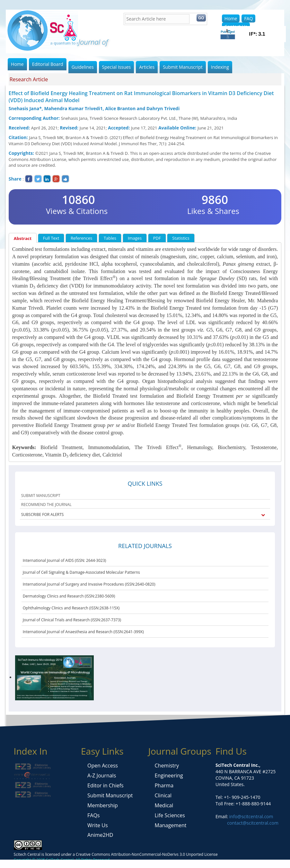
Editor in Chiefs (105, 785)
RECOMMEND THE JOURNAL (46, 505)
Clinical (163, 795)
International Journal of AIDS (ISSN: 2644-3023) (65, 560)
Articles (147, 67)
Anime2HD (100, 835)
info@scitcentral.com (250, 816)
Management (170, 825)
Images (135, 238)
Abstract (23, 238)
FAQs (93, 815)
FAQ (248, 18)
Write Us (97, 825)
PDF (157, 238)
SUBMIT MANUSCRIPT (41, 496)
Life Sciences (170, 815)
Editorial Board (48, 64)
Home (231, 18)
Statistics (181, 238)
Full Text (51, 238)
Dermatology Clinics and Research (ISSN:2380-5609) (69, 596)
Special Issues (117, 67)
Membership (103, 805)
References (81, 238)
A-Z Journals (102, 775)
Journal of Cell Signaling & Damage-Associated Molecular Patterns (81, 572)
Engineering (169, 775)
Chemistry (167, 766)
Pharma (164, 785)
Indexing (220, 67)
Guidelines (83, 67)
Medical (164, 805)
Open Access (103, 766)
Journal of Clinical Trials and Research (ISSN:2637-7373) (72, 620)
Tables (110, 238)
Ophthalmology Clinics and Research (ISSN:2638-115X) (71, 608)
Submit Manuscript (183, 67)
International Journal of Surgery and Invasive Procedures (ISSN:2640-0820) (89, 584)
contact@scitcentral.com (253, 823)
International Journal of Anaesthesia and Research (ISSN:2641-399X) (83, 632)
